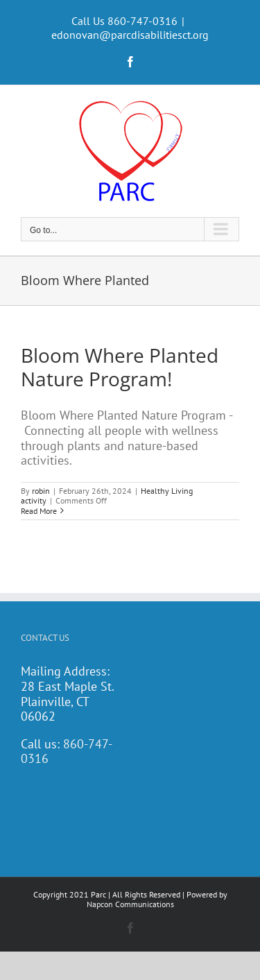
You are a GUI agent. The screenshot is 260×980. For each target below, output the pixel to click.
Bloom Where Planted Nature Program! (120, 367)
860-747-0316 (67, 751)
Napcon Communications (130, 904)
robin (41, 491)
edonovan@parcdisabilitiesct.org (130, 35)
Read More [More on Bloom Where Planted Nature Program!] (39, 511)
